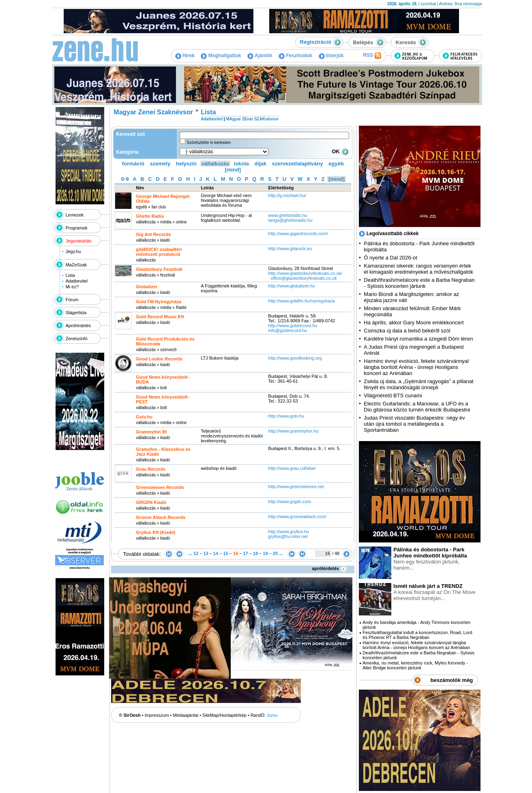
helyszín (186, 164)
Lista (70, 275)
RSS (372, 56)
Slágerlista (76, 313)
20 (275, 553)
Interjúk (331, 56)
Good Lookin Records (159, 359)
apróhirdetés (329, 568)
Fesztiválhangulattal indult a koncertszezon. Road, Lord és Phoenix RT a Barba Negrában (417, 635)
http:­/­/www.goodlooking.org (295, 358)
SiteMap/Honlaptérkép (224, 715)
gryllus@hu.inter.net (288, 536)
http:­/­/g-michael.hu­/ (287, 195)
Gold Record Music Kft (160, 317)
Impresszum (157, 715)
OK (341, 151)
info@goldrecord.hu (287, 330)
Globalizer (147, 287)
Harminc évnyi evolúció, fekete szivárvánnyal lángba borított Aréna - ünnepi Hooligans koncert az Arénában (416, 367)
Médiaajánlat (186, 715)
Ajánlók (260, 56)
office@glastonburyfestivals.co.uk (304, 278)
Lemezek (75, 215)
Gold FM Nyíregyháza (159, 302)
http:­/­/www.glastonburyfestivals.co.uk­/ (305, 273)
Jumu (272, 715)
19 (265, 553)
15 (225, 553)
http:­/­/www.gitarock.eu (290, 249)
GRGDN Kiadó (151, 502)
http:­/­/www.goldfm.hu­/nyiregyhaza (301, 301)
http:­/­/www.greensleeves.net (296, 487)
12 (196, 553)
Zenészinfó (77, 339)
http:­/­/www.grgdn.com (290, 502)
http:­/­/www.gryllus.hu (289, 532)
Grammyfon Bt (151, 432)
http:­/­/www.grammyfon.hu (293, 431)
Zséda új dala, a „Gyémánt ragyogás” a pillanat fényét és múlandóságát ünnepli (418, 384)
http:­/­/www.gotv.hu (286, 416)
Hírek (185, 56)
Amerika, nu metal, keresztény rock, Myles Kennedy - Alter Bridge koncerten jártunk (415, 665)
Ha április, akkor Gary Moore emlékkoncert (414, 323)
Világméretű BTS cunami (393, 395)
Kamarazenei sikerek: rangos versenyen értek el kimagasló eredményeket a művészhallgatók (418, 269)
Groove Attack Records (161, 517)
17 (245, 553)
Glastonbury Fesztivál (159, 269)
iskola (241, 164)
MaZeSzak (76, 265)
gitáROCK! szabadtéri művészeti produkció (159, 252)
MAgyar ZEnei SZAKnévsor (252, 119)
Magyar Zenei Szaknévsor (153, 112)
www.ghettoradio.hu (288, 215)
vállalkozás (216, 164)
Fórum (72, 300)
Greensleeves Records (160, 487)
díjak (260, 164)
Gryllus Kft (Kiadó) (156, 532)
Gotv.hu (144, 417)
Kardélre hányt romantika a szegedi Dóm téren (418, 339)
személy (160, 164)
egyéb (336, 164)
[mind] (233, 170)
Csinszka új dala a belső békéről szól (407, 331)
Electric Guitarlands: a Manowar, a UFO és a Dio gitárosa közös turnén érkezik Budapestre (417, 407)
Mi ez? (72, 287)
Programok (77, 228)
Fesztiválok (295, 56)
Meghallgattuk (221, 56)
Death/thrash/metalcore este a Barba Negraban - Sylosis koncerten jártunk (419, 283)
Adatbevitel (77, 281)
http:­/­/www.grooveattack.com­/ (297, 517)
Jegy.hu (73, 251)
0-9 (125, 179)
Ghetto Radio (150, 216)
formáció (133, 164)
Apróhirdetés (78, 326)
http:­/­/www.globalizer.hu (292, 286)
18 (255, 553)
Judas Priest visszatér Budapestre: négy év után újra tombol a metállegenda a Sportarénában (414, 424)
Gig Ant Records (153, 234)
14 (216, 553)
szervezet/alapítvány (298, 164)
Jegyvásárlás (79, 241)
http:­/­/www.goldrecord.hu (293, 326)
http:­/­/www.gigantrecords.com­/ (298, 234)
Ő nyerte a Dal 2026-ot (390, 258)
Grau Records (151, 469)
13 (206, 553)
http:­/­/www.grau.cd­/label (292, 468)
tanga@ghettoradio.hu (290, 220)
